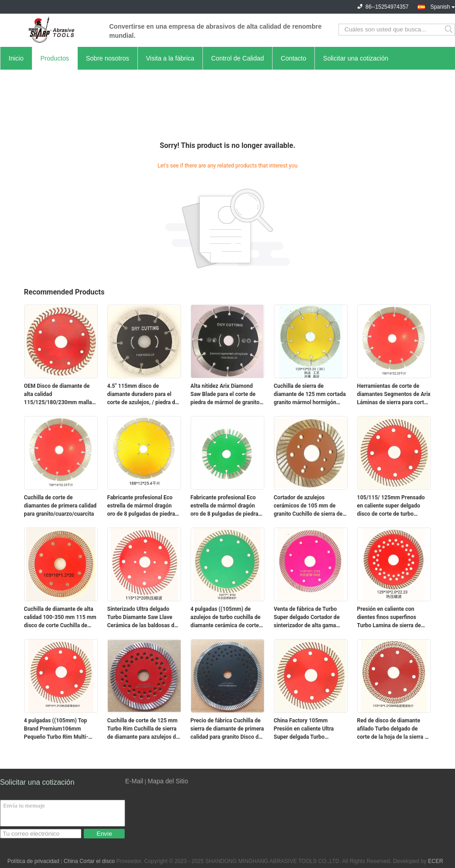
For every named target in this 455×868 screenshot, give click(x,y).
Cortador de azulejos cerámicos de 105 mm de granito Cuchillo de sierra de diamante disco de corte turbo (311, 506)
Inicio (16, 58)
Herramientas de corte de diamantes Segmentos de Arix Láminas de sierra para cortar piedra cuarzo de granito (394, 395)
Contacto (293, 58)
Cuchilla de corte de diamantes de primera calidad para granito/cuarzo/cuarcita (61, 506)
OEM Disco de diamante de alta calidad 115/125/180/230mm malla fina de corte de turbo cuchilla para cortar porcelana (61, 395)
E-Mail (134, 781)
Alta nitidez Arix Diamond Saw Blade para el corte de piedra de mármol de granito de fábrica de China (225, 395)
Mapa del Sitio (168, 781)
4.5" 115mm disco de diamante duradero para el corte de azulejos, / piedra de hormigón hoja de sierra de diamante (143, 395)
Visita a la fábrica (170, 58)
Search (449, 30)
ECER (436, 861)
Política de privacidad (33, 861)
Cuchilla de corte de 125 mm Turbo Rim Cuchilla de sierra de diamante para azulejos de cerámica (143, 729)
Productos (55, 58)
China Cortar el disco (89, 861)
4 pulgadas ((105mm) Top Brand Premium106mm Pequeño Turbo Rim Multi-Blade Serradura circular (56, 729)
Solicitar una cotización (356, 58)
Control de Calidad (238, 58)
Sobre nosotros (108, 58)
